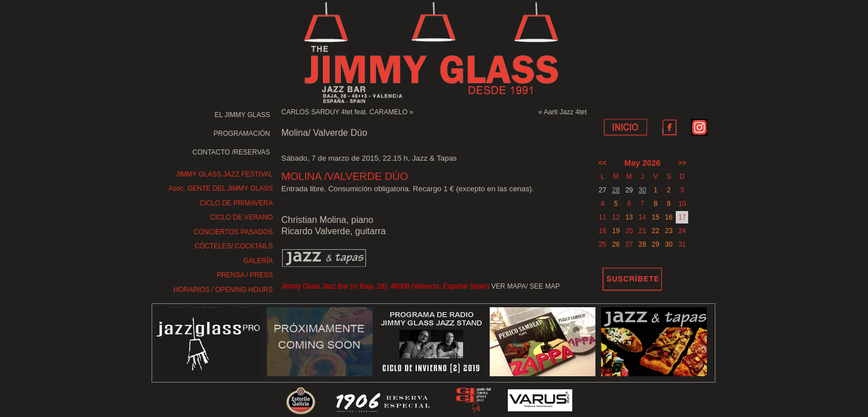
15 (656, 217)
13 (629, 217)
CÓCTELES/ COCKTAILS (234, 246)
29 (656, 244)
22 (656, 231)
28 (616, 190)
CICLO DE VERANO (242, 217)
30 (642, 190)
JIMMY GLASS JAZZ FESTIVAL (224, 174)
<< (603, 163)
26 (616, 244)
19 (616, 231)
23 (669, 231)
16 (669, 217)
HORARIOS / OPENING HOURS (223, 290)
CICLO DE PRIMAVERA (236, 203)
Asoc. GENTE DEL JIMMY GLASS (221, 188)
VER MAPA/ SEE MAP (526, 286)
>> (682, 163)
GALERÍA (258, 261)
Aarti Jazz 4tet (565, 112)
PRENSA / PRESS (245, 275)
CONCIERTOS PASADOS (233, 232)
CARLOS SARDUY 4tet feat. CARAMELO (345, 112)
